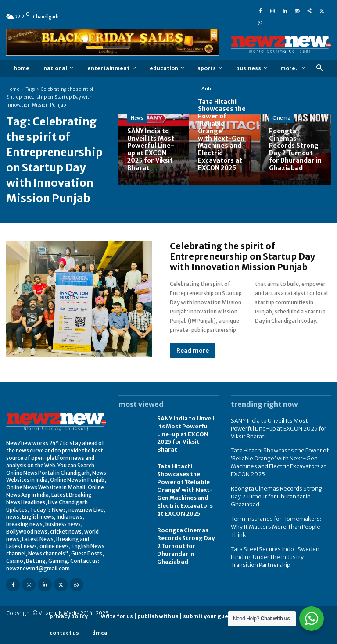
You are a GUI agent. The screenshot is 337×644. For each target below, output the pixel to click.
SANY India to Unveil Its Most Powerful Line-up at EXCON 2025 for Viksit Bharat (188, 429)
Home (13, 89)
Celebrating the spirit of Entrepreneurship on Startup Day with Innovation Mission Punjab (242, 256)
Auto (207, 89)
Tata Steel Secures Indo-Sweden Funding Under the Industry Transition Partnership (278, 535)
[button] (319, 68)
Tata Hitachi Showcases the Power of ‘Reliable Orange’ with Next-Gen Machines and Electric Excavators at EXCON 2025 (188, 478)
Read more (193, 351)
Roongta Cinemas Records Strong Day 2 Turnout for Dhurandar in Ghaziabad (187, 531)
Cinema (281, 118)
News (137, 118)
